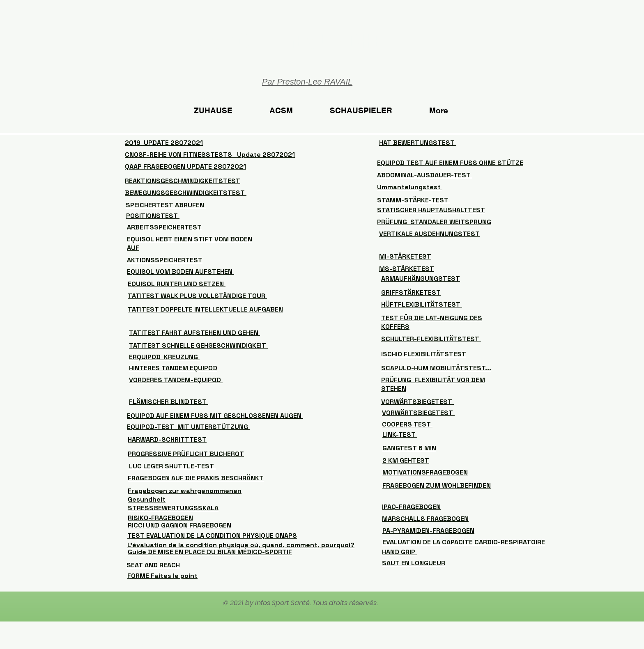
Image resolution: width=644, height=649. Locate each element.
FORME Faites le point (162, 576)
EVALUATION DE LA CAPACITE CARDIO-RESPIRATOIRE (464, 542)
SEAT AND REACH (153, 565)
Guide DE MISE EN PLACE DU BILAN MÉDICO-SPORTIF (210, 552)
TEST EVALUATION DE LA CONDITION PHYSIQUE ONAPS (212, 535)
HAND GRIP (399, 552)
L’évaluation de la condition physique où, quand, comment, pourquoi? (241, 545)
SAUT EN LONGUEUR (414, 563)
